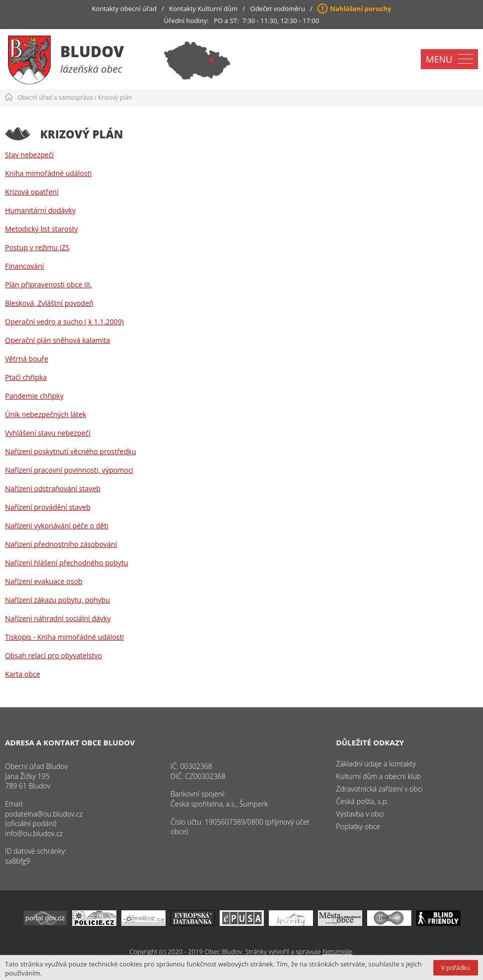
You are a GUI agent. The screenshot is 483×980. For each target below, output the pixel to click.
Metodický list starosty (41, 229)
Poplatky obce (358, 826)
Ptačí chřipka (26, 377)
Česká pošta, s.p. (362, 801)
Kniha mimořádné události (48, 173)
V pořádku (456, 968)
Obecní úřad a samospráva (55, 97)
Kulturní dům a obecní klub (378, 776)
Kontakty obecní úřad (124, 9)
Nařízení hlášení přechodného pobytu (67, 563)
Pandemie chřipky (34, 396)
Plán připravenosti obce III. (48, 284)
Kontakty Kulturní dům (203, 9)
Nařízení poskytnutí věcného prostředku (70, 451)
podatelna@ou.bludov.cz (44, 814)
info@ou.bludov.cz (34, 833)
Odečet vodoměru (278, 9)
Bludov (92, 51)
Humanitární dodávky (40, 210)
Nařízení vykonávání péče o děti (57, 526)
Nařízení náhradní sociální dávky (58, 618)
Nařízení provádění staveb (48, 507)
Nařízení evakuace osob (44, 581)
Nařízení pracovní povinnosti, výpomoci (69, 470)
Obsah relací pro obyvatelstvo (53, 655)
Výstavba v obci (360, 814)
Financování (25, 266)
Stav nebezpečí (29, 155)
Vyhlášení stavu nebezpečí (48, 433)
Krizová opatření (32, 192)
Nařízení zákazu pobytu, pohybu (57, 600)
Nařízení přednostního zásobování (61, 544)
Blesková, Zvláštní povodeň (49, 303)
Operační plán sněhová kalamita (58, 340)
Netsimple (337, 951)
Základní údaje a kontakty (376, 764)
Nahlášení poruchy (361, 9)
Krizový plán (115, 97)
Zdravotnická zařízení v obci (379, 789)
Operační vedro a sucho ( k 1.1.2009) (64, 322)
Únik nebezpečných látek (46, 414)
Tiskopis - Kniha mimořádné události (64, 637)
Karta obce (23, 674)
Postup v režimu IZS (37, 247)
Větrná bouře (27, 359)
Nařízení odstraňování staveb (53, 488)
